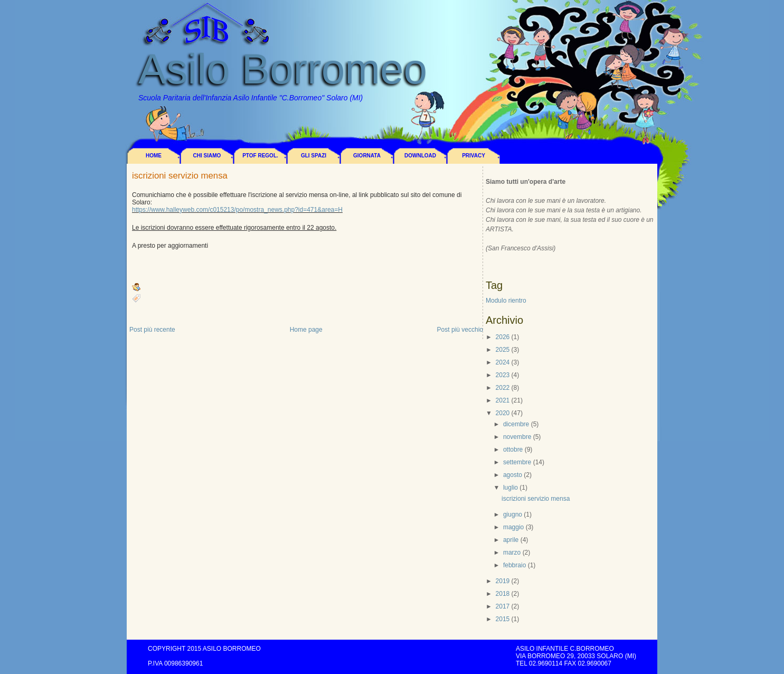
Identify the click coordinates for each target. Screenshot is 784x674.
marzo (512, 553)
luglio (511, 488)
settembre (517, 462)
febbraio (514, 565)
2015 (503, 619)
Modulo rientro (506, 301)
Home (154, 156)
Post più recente (152, 330)
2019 (503, 581)
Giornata (367, 156)
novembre (517, 437)
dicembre (516, 424)
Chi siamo (207, 156)
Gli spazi (314, 156)
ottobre (513, 450)
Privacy (474, 156)
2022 (503, 388)
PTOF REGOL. (260, 156)
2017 (503, 606)
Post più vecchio (460, 330)
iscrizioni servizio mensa (180, 176)
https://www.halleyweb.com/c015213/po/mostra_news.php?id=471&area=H (237, 210)
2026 (503, 337)
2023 (503, 375)
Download (420, 156)
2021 (503, 400)
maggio (513, 527)
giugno (513, 514)
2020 (503, 413)
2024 (503, 362)
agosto (513, 475)
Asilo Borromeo (283, 69)
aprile (511, 540)
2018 (503, 594)
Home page (306, 330)
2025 (503, 350)
